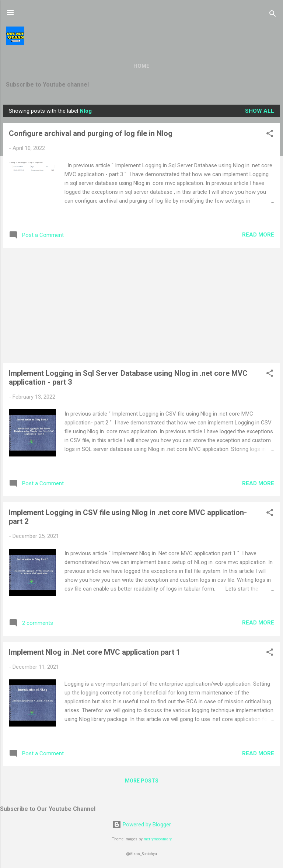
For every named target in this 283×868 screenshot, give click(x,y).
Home (141, 66)
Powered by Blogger (142, 825)
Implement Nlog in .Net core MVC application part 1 (95, 652)
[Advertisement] (141, 305)
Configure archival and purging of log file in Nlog (91, 133)
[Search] (273, 15)
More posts (142, 781)
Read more (258, 235)
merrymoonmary (158, 839)
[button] (270, 135)
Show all (260, 111)
